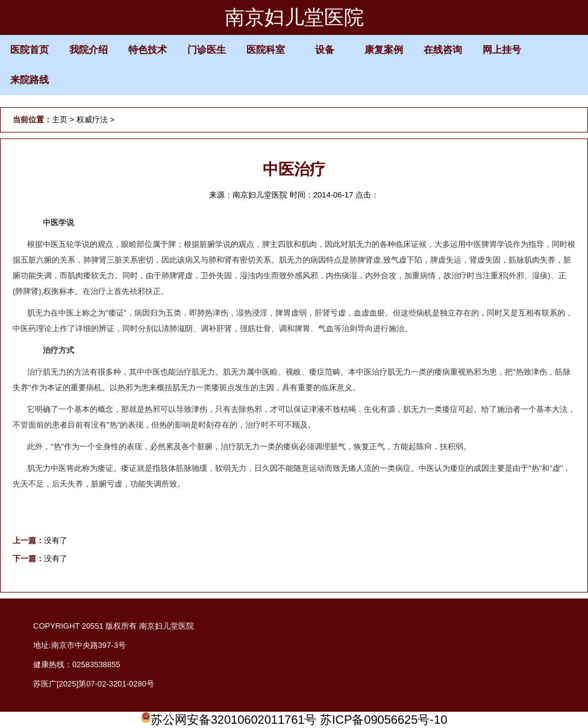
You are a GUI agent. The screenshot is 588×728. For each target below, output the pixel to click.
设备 (325, 50)
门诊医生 (207, 50)
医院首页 (30, 50)
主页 (60, 120)
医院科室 (266, 50)
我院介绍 (89, 50)
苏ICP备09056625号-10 (383, 720)
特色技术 (148, 50)
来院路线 (30, 80)
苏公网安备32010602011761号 (229, 720)
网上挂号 (502, 50)
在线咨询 (443, 50)
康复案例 (384, 50)
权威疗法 (92, 120)
